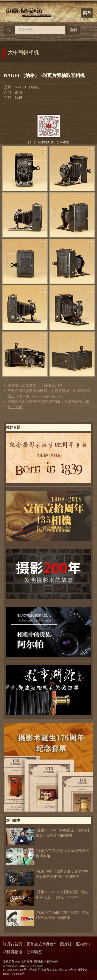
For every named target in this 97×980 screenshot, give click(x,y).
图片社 (66, 944)
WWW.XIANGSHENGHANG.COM (23, 966)
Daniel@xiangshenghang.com (40, 396)
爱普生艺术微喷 (41, 944)
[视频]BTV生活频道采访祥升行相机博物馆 (47, 854)
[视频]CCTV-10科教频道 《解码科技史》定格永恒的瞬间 (48, 833)
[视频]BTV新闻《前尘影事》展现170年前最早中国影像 (47, 915)
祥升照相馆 (36, 402)
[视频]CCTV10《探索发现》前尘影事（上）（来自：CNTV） (47, 895)
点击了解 (15, 407)
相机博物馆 (13, 952)
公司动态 (34, 952)
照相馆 (82, 944)
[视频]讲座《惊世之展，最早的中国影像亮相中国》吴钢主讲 (47, 874)
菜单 (87, 13)
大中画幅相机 (23, 52)
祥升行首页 (13, 944)
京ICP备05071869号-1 (16, 970)
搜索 (73, 30)
